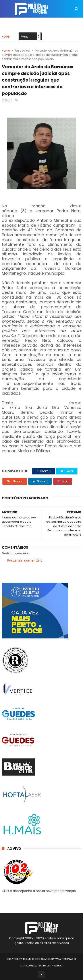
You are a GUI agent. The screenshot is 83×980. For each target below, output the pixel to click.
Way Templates (66, 959)
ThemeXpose (31, 959)
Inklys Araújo (53, 966)
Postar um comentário (25, 560)
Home (6, 37)
